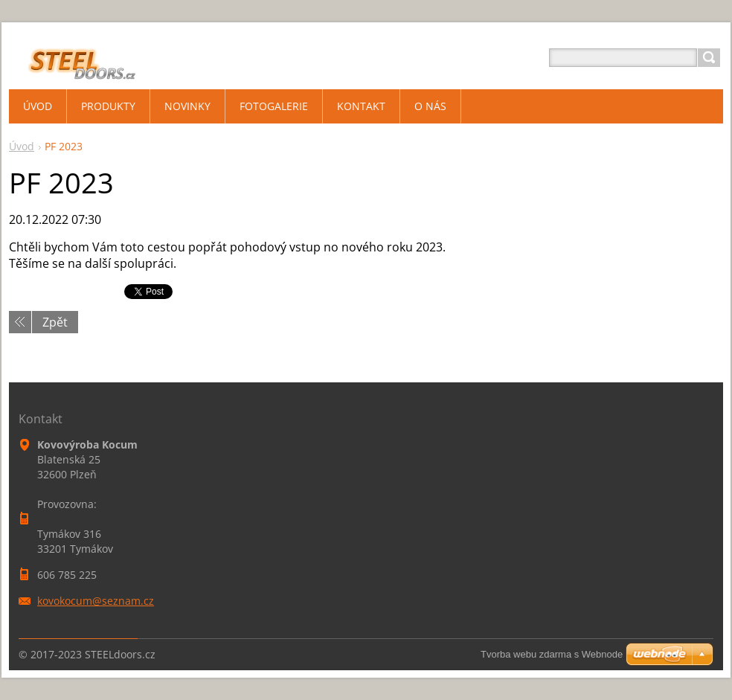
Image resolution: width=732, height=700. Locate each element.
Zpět (55, 322)
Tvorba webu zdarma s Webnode (552, 654)
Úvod (22, 146)
